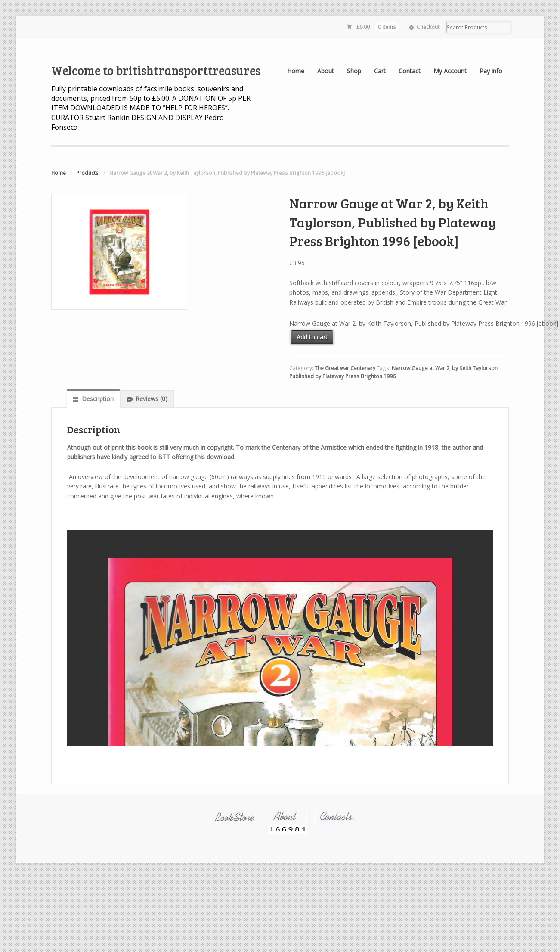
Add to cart (312, 337)
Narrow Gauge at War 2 (421, 368)
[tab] (93, 398)
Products (87, 173)
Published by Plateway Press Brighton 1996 (342, 376)
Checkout (428, 27)
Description (98, 399)
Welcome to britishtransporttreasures (156, 70)
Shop (354, 71)
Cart (380, 71)
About (326, 71)
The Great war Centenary (345, 368)
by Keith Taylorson (475, 368)
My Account (450, 71)
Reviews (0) (152, 399)
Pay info (491, 71)
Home (296, 71)
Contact (410, 71)
